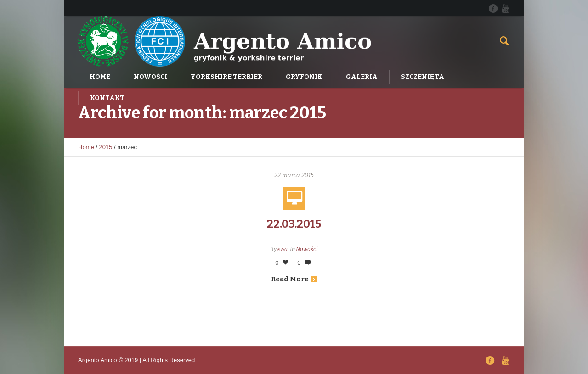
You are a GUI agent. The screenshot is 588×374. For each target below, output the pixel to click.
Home (86, 147)
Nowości (307, 249)
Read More (294, 279)
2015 (106, 147)
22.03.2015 (294, 224)
